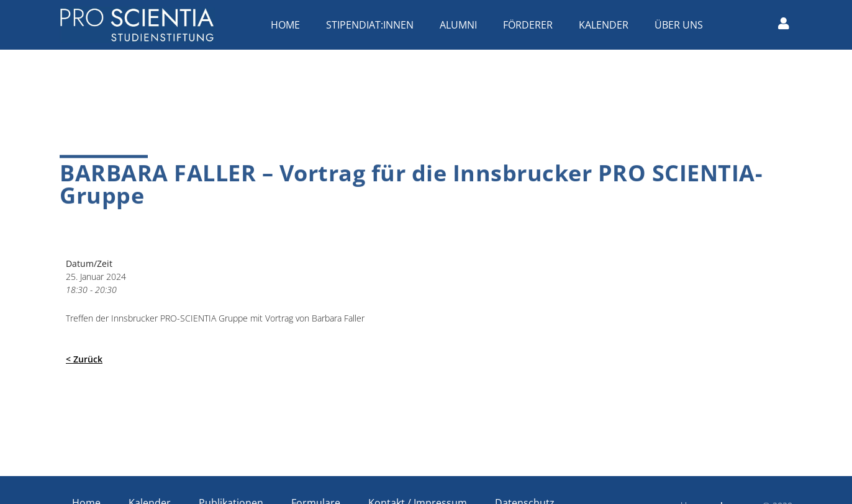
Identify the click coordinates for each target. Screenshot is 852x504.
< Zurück (84, 359)
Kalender (607, 25)
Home (288, 25)
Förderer (531, 25)
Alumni (461, 25)
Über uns (682, 25)
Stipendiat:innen (373, 25)
